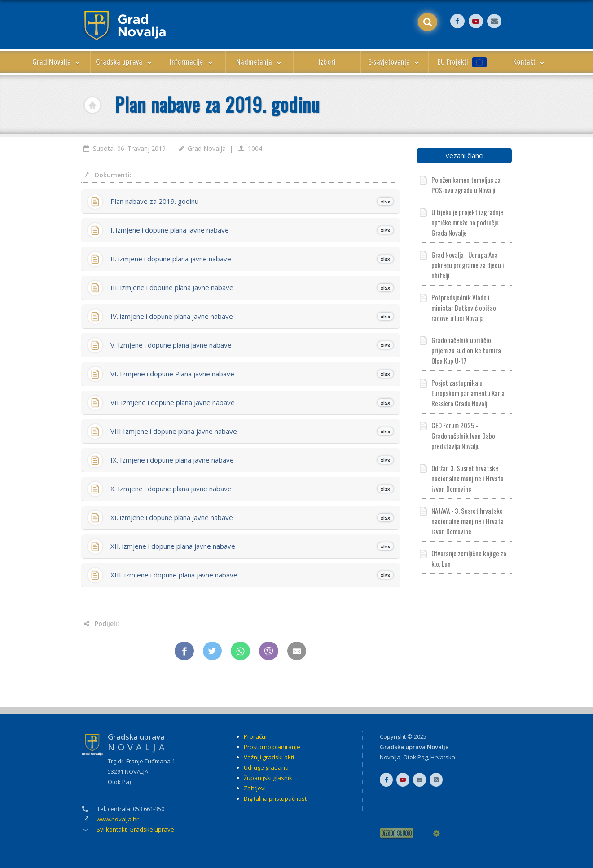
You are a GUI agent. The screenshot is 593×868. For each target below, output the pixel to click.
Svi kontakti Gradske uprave (135, 829)
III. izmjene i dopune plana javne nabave (252, 287)
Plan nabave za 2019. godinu (252, 201)
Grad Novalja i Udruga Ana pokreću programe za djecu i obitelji (468, 265)
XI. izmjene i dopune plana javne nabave (252, 517)
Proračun (256, 736)
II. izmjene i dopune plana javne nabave (252, 259)
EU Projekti (462, 62)
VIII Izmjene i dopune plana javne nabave (252, 431)
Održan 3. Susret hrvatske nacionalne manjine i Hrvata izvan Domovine (468, 478)
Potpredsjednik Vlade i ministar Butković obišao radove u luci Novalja (464, 308)
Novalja (390, 757)
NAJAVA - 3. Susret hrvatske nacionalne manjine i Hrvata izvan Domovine (468, 521)
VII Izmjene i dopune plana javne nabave (252, 402)
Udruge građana (266, 767)
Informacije (192, 62)
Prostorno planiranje (272, 747)
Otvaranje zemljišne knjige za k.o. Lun (469, 558)
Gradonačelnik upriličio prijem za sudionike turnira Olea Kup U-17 (466, 350)
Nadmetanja (259, 62)
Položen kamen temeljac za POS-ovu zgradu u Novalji (466, 185)
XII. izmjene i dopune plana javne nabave (252, 546)
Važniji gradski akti (269, 757)
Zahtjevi (255, 788)
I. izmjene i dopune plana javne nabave (252, 230)
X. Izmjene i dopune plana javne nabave (252, 489)
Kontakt (530, 62)
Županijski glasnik (268, 778)
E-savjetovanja (394, 62)
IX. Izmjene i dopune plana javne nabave (252, 460)
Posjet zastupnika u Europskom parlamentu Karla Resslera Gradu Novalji (468, 393)
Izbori (327, 62)
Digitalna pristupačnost (275, 798)
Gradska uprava (124, 62)
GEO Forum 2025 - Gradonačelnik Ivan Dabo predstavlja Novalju (463, 436)
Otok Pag (415, 757)
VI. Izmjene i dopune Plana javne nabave (252, 374)
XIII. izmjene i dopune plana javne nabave (252, 575)
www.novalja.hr (118, 819)
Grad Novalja (57, 62)
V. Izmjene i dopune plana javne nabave (252, 345)
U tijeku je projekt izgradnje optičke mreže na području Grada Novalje (467, 222)
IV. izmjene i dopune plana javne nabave (252, 316)
